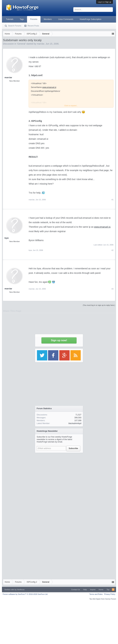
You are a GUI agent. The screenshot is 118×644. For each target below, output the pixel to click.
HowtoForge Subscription (91, 19)
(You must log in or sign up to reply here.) (99, 305)
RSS (113, 590)
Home (101, 590)
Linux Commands (66, 19)
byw (7, 238)
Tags (22, 19)
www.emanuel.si (102, 227)
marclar (32, 200)
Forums (34, 19)
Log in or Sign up (104, 2)
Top (108, 590)
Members (48, 19)
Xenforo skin (9, 590)
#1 (112, 200)
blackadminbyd (75, 423)
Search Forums (15, 26)
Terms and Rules (96, 594)
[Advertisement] (59, 485)
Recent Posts (33, 26)
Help (85, 590)
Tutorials (10, 19)
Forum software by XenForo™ (25, 594)
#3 (112, 289)
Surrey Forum (111, 599)
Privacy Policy (110, 594)
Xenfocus (21, 590)
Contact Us (76, 590)
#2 (112, 250)
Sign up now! (59, 340)
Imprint (93, 590)
